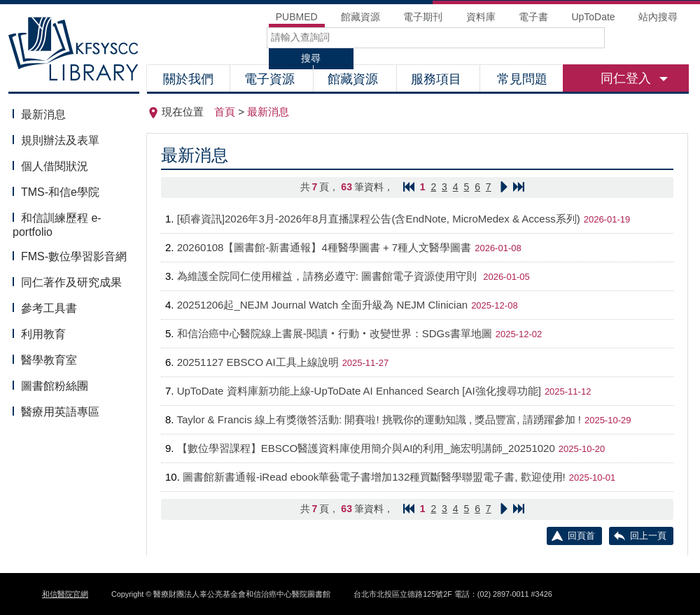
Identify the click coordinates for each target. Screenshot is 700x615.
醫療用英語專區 (60, 412)
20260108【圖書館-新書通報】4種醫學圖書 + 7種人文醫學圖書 (324, 247)
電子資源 (271, 79)
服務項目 (438, 79)
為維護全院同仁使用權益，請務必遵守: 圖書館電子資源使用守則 (329, 276)
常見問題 (522, 79)
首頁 (225, 112)
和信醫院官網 (65, 594)
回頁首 (581, 536)
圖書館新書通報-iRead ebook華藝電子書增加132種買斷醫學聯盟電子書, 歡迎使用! (374, 477)
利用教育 (43, 334)
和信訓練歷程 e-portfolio (57, 225)
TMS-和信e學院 (60, 192)
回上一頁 (648, 536)
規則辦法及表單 (60, 140)
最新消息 (43, 114)
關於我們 (188, 79)
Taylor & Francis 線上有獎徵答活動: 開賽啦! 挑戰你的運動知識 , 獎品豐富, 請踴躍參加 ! (379, 419)
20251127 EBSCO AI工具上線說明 (258, 362)
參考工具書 (49, 308)
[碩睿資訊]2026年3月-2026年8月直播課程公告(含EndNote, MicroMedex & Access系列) (379, 219)
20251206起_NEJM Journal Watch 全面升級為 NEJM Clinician (322, 305)
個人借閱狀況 (55, 166)
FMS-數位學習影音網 (74, 256)
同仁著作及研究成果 (71, 282)
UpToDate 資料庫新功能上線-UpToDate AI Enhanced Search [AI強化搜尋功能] (359, 391)
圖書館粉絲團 (55, 386)
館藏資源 (355, 79)
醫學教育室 (49, 360)
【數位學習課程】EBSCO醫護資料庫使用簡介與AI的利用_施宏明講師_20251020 (366, 448)
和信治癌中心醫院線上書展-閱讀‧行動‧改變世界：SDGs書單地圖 (335, 333)
